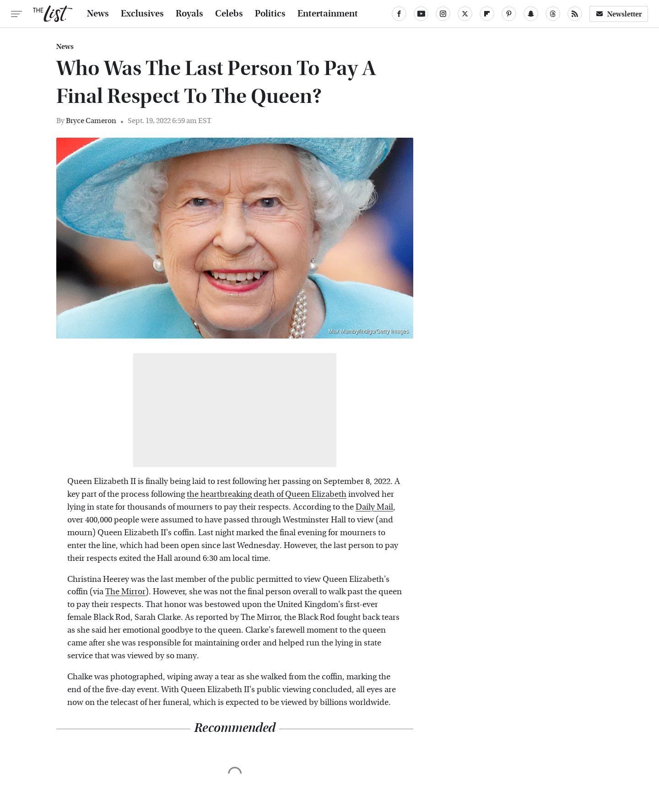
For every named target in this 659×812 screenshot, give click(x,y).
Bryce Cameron (91, 121)
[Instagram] (443, 14)
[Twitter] (465, 14)
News (98, 14)
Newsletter (619, 14)
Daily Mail (374, 507)
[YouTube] (421, 14)
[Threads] (553, 14)
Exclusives (142, 14)
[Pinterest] (509, 14)
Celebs (229, 14)
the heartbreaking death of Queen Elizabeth (267, 494)
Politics (270, 14)
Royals (189, 14)
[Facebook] (399, 14)
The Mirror (125, 592)
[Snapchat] (531, 14)
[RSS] (575, 14)
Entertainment (328, 14)
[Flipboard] (487, 14)
